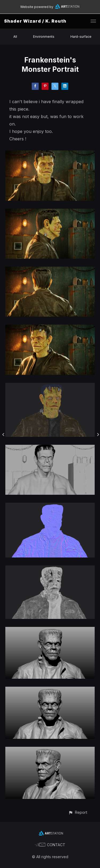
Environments (44, 37)
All (15, 37)
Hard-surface (81, 37)
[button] (78, 812)
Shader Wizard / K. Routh (35, 21)
